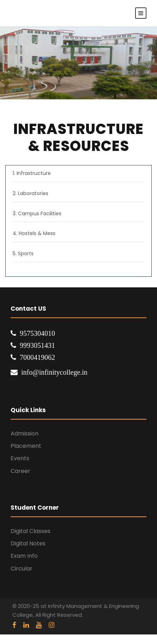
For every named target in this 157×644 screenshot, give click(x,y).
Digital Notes (28, 543)
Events (20, 458)
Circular (22, 569)
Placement (26, 446)
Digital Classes (31, 531)
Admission (25, 434)
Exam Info (24, 556)
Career (20, 471)
